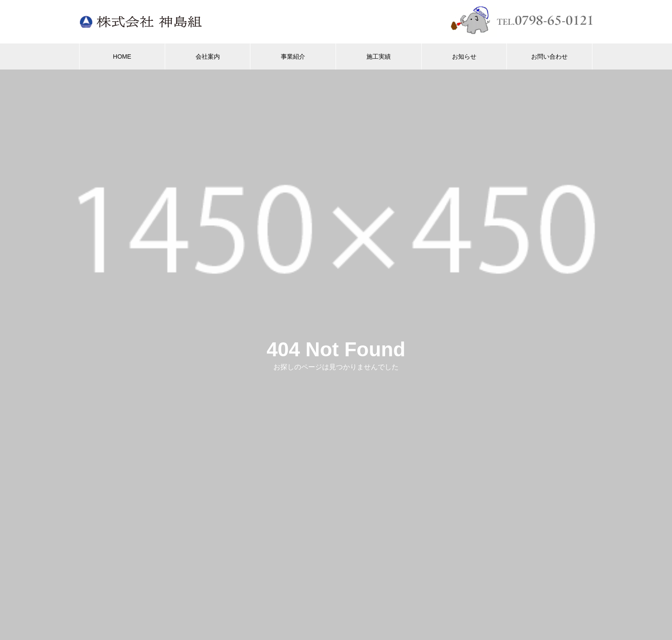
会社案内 (208, 56)
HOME (122, 56)
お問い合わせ (549, 56)
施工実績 (379, 56)
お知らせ (464, 56)
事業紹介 (293, 56)
